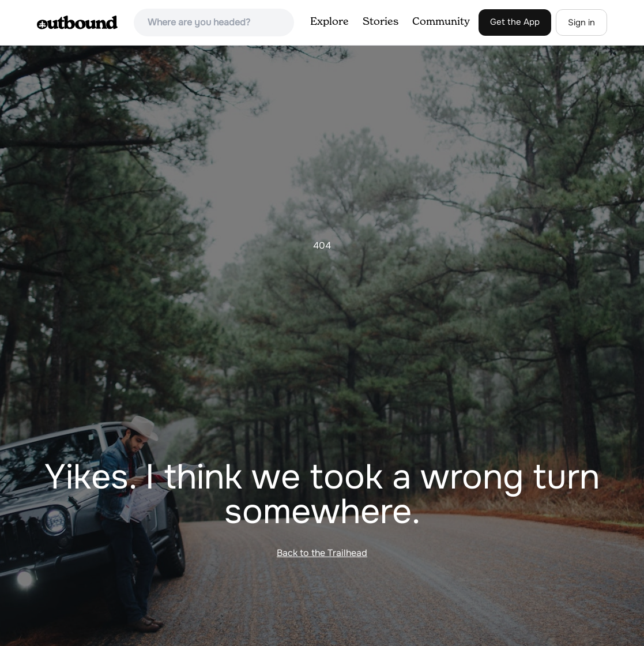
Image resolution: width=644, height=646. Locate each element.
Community (441, 22)
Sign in (581, 22)
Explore (329, 22)
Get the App (515, 22)
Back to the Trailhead (322, 553)
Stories (381, 22)
